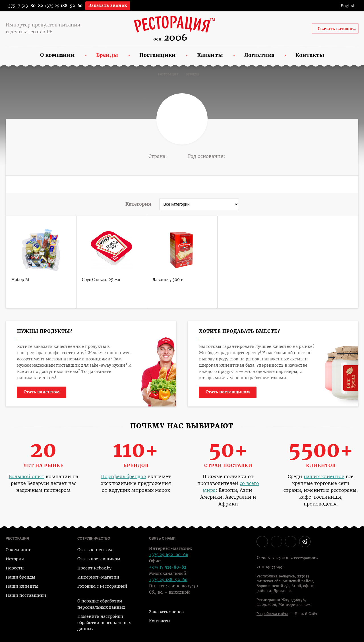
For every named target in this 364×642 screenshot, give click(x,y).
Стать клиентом (42, 392)
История (15, 559)
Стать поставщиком (228, 392)
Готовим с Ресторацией (102, 586)
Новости (15, 568)
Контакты (160, 621)
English (348, 6)
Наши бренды (20, 577)
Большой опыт (27, 477)
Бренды (192, 74)
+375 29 (63, 6)
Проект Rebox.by (94, 568)
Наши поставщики (26, 595)
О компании (19, 550)
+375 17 (21, 6)
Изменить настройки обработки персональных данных (104, 623)
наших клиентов (324, 477)
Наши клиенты (22, 586)
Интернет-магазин (98, 577)
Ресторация (168, 74)
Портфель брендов (124, 477)
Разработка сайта (272, 614)
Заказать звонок (108, 5)
